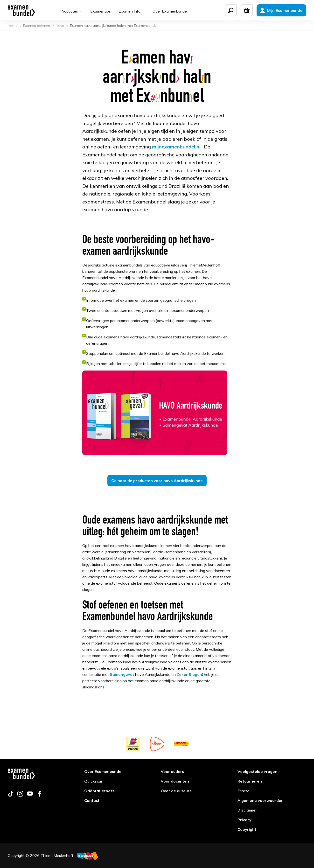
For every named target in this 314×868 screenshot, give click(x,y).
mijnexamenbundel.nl (176, 147)
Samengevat (122, 674)
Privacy (244, 820)
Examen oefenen (37, 26)
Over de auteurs (176, 791)
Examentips (101, 11)
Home (13, 26)
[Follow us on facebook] (40, 795)
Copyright (247, 829)
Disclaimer (247, 810)
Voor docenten (175, 781)
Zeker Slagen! (190, 674)
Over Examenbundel (172, 11)
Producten (71, 11)
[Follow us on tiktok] (11, 795)
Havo (60, 26)
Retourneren (250, 781)
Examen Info (132, 11)
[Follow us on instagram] (20, 795)
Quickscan (94, 781)
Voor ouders (172, 771)
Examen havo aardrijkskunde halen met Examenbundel (114, 26)
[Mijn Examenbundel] (281, 10)
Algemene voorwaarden (261, 800)
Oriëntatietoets (99, 791)
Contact (92, 800)
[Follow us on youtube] (30, 795)
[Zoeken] (231, 10)
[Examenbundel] (21, 10)
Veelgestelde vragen (257, 771)
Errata (244, 791)
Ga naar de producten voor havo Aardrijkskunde (157, 481)
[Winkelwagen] (247, 10)
